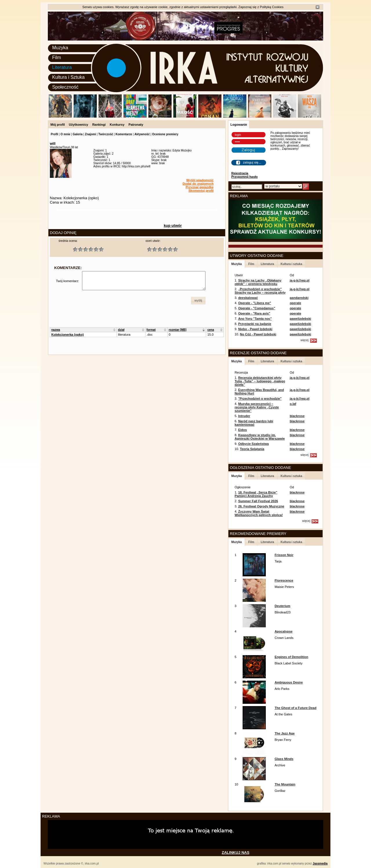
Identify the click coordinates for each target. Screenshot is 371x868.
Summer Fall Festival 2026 (258, 501)
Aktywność (142, 134)
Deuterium (282, 606)
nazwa (56, 330)
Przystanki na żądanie (255, 324)
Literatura (62, 67)
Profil (54, 134)
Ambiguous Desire (289, 682)
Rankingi (99, 125)
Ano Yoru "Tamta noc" (255, 319)
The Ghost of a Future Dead (295, 708)
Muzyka (60, 48)
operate (295, 303)
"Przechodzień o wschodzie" (260, 399)
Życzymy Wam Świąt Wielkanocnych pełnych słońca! (259, 513)
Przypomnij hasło (244, 177)
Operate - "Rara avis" (254, 313)
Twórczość (106, 134)
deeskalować (248, 298)
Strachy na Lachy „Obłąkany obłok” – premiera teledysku (258, 282)
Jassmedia (320, 864)
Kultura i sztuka (291, 264)
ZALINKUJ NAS (235, 853)
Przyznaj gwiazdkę (200, 187)
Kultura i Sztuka (68, 77)
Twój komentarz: (68, 281)
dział (121, 330)
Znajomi (90, 134)
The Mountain (285, 784)
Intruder (244, 416)
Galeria (78, 134)
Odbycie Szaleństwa (254, 444)
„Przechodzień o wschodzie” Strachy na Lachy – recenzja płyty (260, 291)
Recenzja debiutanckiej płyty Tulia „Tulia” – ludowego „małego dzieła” (260, 381)
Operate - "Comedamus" (257, 308)
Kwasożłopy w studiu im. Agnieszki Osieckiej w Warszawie (260, 437)
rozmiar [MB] (178, 330)
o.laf (293, 404)
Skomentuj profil (201, 191)
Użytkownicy (79, 125)
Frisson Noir (284, 555)
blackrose (297, 416)
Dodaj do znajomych (198, 184)
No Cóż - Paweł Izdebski (258, 334)
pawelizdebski (300, 319)
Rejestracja (240, 173)
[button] (198, 301)
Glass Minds (284, 759)
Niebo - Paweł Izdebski (255, 329)
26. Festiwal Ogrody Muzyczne (261, 506)
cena (211, 330)
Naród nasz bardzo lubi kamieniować (254, 423)
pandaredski (299, 298)
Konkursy (117, 125)
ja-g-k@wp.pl (299, 280)
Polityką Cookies (272, 7)
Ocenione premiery (165, 134)
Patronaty (136, 125)
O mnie (66, 134)
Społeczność (65, 87)
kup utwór (173, 225)
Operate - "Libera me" (255, 303)
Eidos (243, 430)
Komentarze (124, 134)
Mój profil (58, 125)
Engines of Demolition (291, 657)
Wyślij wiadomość (200, 180)
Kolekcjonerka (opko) (68, 335)
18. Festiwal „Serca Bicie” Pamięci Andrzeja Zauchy (256, 494)
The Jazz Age (284, 733)
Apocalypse (283, 631)
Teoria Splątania (252, 449)
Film (57, 57)
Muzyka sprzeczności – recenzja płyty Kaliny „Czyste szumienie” (257, 407)
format (151, 330)
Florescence (284, 580)
